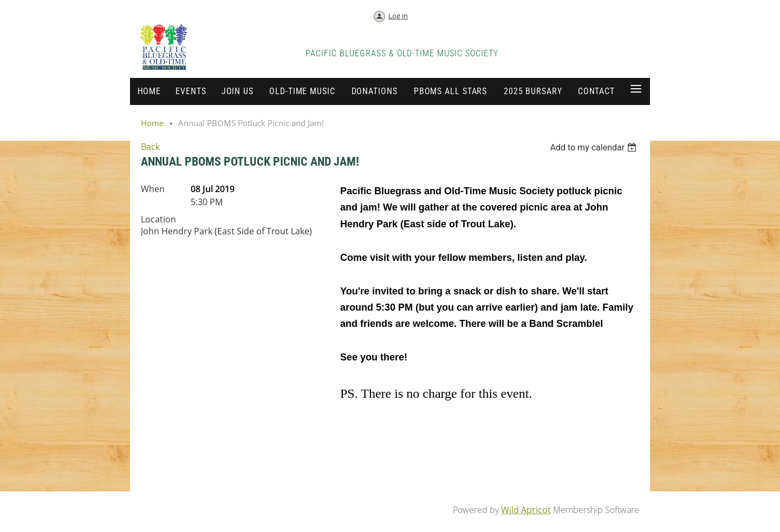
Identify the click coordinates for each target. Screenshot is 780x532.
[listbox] (594, 147)
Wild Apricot (526, 510)
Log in (398, 16)
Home (152, 123)
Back (150, 147)
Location (158, 219)
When (153, 189)
